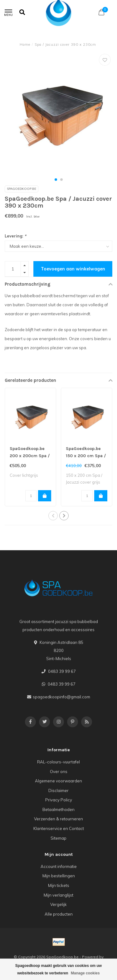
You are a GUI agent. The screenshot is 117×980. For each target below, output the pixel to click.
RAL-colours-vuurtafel (58, 762)
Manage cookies (85, 973)
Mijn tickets (59, 885)
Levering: (15, 236)
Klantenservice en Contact (59, 828)
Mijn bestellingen (59, 876)
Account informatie (59, 866)
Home (25, 45)
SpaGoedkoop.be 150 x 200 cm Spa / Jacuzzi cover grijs (86, 456)
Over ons (59, 771)
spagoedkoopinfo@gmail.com (61, 697)
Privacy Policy (59, 800)
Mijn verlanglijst (58, 895)
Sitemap (58, 838)
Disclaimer (58, 790)
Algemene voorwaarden (58, 781)
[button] (56, 180)
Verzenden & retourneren (58, 819)
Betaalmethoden (58, 809)
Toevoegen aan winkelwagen (73, 269)
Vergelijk (58, 904)
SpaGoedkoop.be (22, 189)
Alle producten (59, 914)
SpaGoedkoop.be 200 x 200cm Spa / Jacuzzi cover (30, 456)
